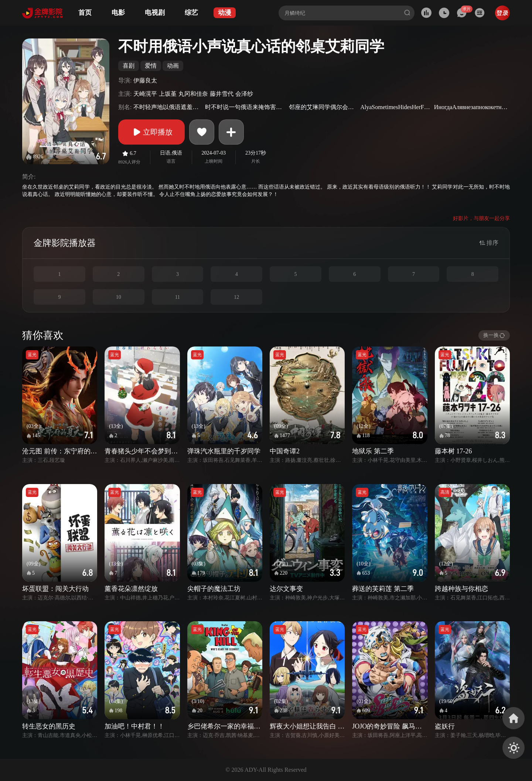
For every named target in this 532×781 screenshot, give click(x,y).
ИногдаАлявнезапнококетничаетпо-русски (471, 107)
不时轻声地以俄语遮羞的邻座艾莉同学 (168, 107)
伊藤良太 (145, 80)
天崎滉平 (145, 94)
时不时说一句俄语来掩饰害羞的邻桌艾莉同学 (246, 107)
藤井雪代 (222, 94)
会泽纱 (244, 94)
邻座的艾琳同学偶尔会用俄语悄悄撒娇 (324, 107)
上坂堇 (168, 94)
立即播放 (151, 132)
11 (178, 297)
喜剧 (129, 66)
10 (119, 297)
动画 (173, 66)
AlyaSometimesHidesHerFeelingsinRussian (396, 107)
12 (236, 297)
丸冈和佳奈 (193, 94)
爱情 (151, 66)
